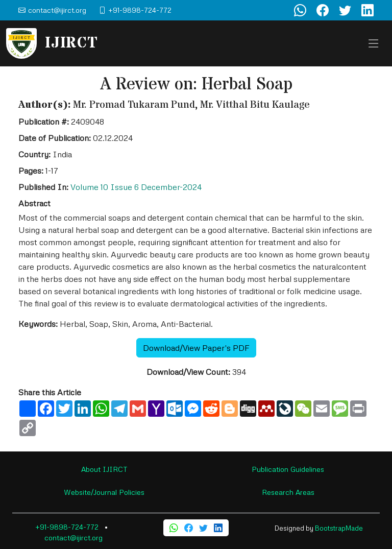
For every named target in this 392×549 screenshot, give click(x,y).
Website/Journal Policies (104, 492)
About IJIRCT (104, 469)
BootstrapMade (339, 528)
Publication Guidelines (288, 469)
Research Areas (288, 492)
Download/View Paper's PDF (196, 348)
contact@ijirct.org (73, 538)
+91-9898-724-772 (67, 527)
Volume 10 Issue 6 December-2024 (136, 187)
